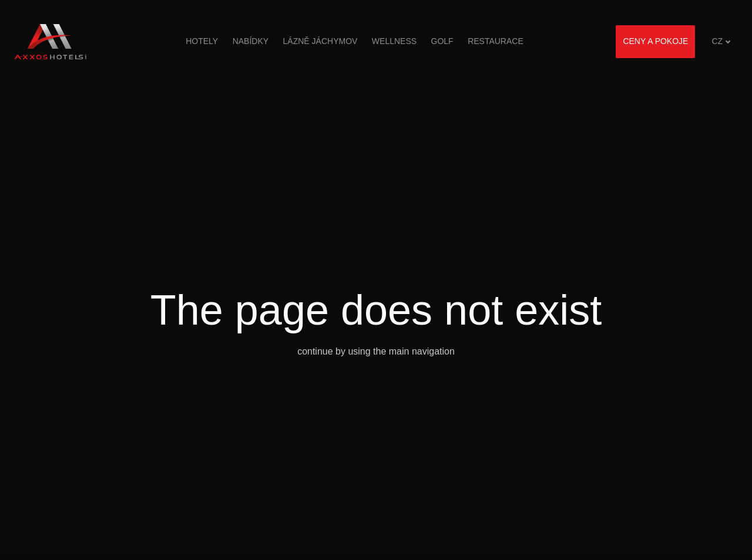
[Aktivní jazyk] (721, 41)
